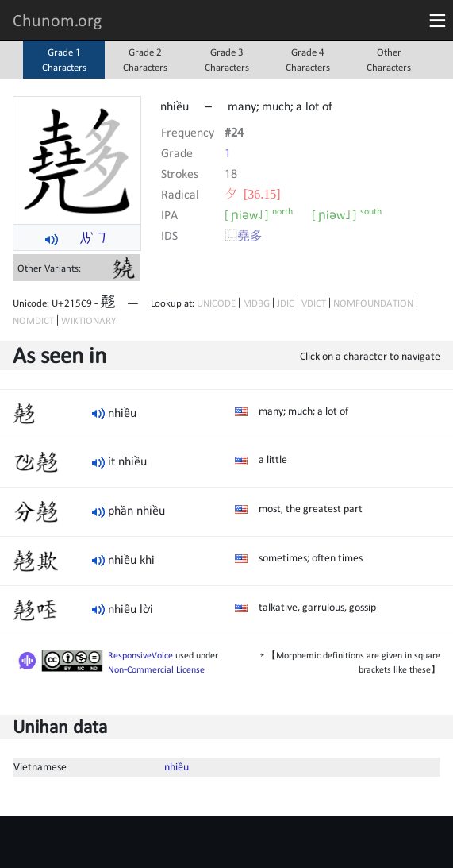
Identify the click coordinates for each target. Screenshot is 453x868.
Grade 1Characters (64, 60)
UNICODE (216, 303)
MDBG (256, 303)
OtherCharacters (389, 60)
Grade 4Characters (308, 60)
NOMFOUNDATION (373, 303)
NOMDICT (33, 320)
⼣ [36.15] (253, 194)
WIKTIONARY (88, 320)
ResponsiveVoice (140, 655)
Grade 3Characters (227, 60)
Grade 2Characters (145, 60)
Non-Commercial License (156, 669)
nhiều (177, 766)
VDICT (314, 303)
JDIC (286, 303)
